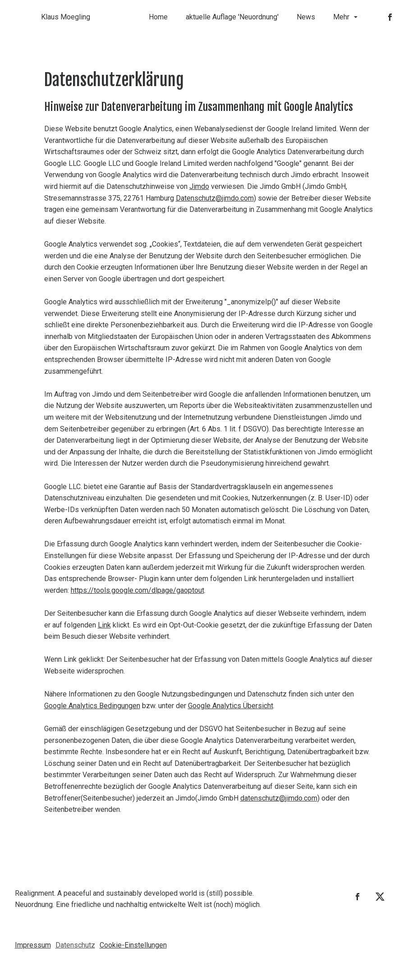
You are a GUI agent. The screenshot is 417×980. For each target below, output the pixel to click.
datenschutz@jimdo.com (279, 798)
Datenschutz (75, 945)
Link (104, 625)
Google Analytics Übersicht (231, 706)
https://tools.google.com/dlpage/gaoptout (137, 590)
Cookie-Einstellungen (133, 945)
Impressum (33, 945)
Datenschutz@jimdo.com (215, 198)
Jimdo (199, 186)
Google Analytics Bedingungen (92, 706)
